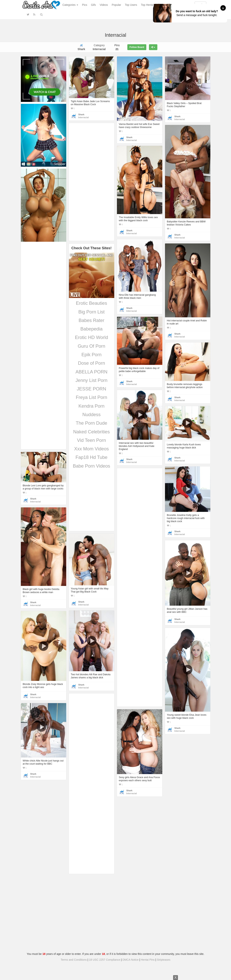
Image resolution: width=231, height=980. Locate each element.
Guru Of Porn (92, 346)
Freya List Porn (92, 397)
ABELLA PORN (91, 372)
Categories (70, 5)
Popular (116, 5)
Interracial (84, 117)
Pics (85, 5)
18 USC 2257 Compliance (105, 960)
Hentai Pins (148, 960)
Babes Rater (91, 320)
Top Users (131, 5)
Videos (104, 5)
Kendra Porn (92, 406)
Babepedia (92, 329)
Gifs (93, 5)
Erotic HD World (91, 337)
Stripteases (164, 960)
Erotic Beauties (91, 303)
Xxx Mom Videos (91, 449)
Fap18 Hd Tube (91, 457)
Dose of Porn (91, 363)
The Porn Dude (92, 423)
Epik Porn (91, 355)
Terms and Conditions (74, 960)
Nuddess (92, 414)
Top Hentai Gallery (152, 5)
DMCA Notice (130, 960)
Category (99, 47)
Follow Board (137, 47)
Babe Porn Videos (91, 466)
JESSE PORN (91, 389)
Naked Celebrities (91, 432)
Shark (81, 114)
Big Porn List (91, 312)
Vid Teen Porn (91, 440)
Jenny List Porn (91, 380)
